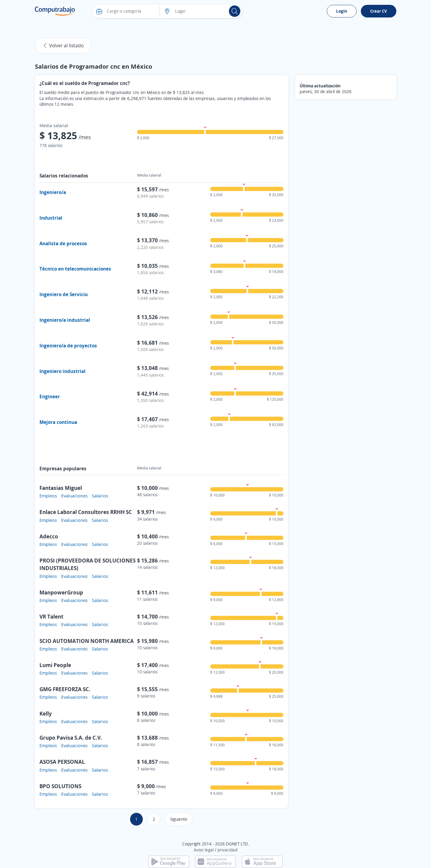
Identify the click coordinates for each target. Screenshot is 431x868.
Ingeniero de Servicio (64, 294)
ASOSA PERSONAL (62, 762)
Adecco (49, 536)
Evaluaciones (74, 496)
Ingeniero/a (53, 192)
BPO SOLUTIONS (60, 786)
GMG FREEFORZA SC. (65, 689)
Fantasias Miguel (61, 488)
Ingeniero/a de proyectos (68, 346)
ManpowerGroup (61, 592)
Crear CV (379, 11)
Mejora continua (58, 422)
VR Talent (51, 616)
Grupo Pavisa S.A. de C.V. (71, 738)
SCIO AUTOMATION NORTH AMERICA (87, 641)
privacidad (227, 850)
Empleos (48, 496)
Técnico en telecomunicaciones (75, 269)
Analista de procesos (63, 243)
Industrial (51, 218)
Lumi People (55, 665)
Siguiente (179, 819)
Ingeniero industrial (62, 371)
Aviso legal (204, 850)
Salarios (100, 496)
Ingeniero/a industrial (65, 320)
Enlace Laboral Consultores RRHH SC (86, 512)
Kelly (46, 713)
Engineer (50, 396)
